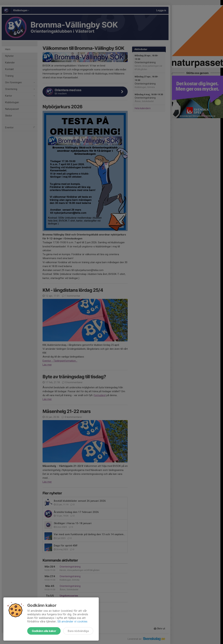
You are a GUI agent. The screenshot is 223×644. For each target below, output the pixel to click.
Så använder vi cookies (72, 621)
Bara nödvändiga (78, 631)
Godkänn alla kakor (44, 631)
